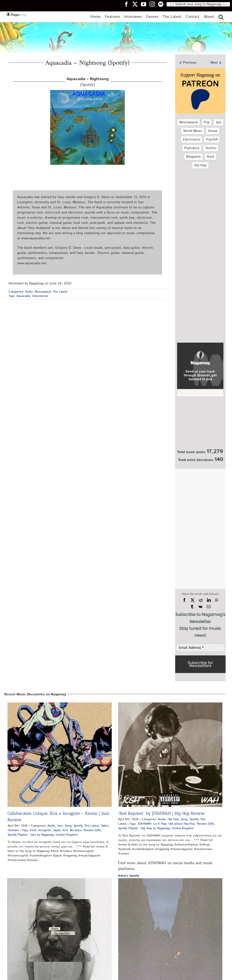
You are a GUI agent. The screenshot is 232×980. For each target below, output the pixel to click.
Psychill (212, 140)
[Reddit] (201, 600)
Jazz (218, 122)
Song (68, 826)
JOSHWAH (144, 824)
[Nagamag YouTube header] (145, 4)
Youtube (13, 830)
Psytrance (192, 148)
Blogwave (194, 157)
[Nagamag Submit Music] (200, 424)
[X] (193, 600)
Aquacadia (23, 296)
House (213, 131)
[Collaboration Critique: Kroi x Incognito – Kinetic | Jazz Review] (60, 755)
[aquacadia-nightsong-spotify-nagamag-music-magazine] (87, 92)
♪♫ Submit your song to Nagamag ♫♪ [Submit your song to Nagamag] (198, 4)
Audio (29, 292)
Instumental (40, 296)
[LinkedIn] (209, 600)
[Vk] (200, 607)
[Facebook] (184, 600)
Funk (33, 830)
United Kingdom (67, 835)
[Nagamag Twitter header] (137, 4)
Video (105, 826)
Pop (207, 122)
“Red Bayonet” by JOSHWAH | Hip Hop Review (161, 813)
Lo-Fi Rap (160, 824)
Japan (57, 830)
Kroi (65, 830)
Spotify (78, 826)
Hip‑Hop (200, 165)
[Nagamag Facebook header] (128, 4)
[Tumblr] (192, 607)
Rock (211, 157)
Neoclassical (43, 292)
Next (214, 63)
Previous (190, 63)
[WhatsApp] (217, 600)
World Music (193, 131)
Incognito (45, 830)
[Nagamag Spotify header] (162, 4)
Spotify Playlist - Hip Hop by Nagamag (144, 828)
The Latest (60, 292)
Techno (211, 148)
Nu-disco (76, 830)
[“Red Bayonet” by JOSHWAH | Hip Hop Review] (170, 755)
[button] (221, 17)
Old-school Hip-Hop (182, 824)
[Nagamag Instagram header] (154, 4)
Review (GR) (92, 830)
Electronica (192, 140)
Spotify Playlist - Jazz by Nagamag (31, 835)
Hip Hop (173, 819)
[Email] (209, 607)
